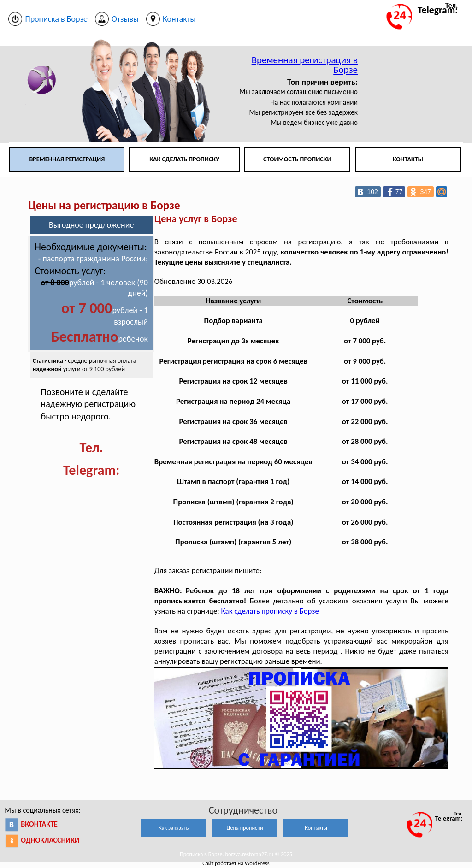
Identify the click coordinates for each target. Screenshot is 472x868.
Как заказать (174, 828)
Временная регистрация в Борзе (305, 65)
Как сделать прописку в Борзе (270, 611)
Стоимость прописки (297, 159)
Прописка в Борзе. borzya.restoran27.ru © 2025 (236, 854)
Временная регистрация (67, 159)
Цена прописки (245, 828)
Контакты (408, 159)
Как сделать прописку (184, 159)
